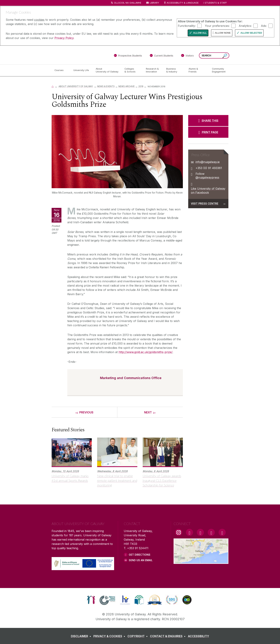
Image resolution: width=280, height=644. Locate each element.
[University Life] (82, 70)
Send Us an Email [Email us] (141, 560)
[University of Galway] (77, 55)
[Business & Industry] (174, 70)
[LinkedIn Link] (211, 532)
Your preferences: (217, 26)
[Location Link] (201, 562)
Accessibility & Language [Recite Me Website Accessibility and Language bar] (181, 3)
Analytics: (245, 26)
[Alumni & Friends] (197, 70)
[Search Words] (214, 55)
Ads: (264, 26)
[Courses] (61, 70)
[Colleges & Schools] (132, 70)
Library (154, 3)
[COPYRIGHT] (138, 636)
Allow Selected (251, 33)
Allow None (223, 33)
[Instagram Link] (179, 532)
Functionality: (187, 26)
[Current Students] (162, 56)
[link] (91, 600)
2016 (141, 86)
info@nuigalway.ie (208, 162)
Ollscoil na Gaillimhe (128, 3)
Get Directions (140, 555)
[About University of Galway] (107, 70)
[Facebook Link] (189, 532)
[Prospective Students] (128, 56)
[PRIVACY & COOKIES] (110, 636)
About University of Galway (76, 86)
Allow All (200, 33)
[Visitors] (187, 56)
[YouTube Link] (200, 532)
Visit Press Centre (205, 203)
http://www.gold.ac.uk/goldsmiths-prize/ (146, 352)
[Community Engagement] (219, 70)
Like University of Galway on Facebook (208, 191)
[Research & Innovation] (153, 70)
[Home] (53, 86)
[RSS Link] (222, 532)
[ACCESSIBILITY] (198, 636)
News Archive (127, 86)
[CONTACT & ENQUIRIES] (168, 636)
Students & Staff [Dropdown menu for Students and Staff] (216, 3)
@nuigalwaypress (207, 177)
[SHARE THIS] (208, 121)
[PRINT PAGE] (208, 132)
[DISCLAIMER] (82, 636)
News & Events (106, 86)
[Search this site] (225, 56)
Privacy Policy (64, 38)
